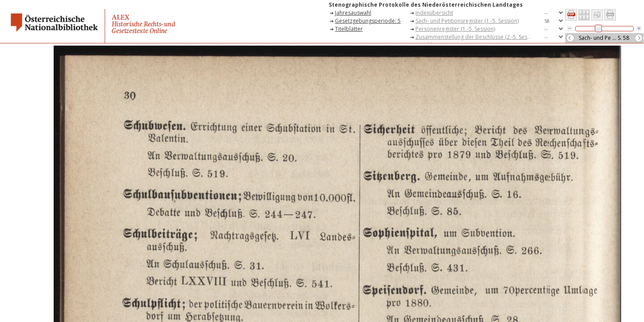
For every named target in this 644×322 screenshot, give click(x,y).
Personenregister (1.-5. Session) (455, 29)
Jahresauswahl (353, 13)
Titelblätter (349, 29)
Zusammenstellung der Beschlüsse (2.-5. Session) (476, 37)
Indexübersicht (434, 13)
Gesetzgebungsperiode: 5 (368, 21)
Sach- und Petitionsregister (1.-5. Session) (467, 21)
